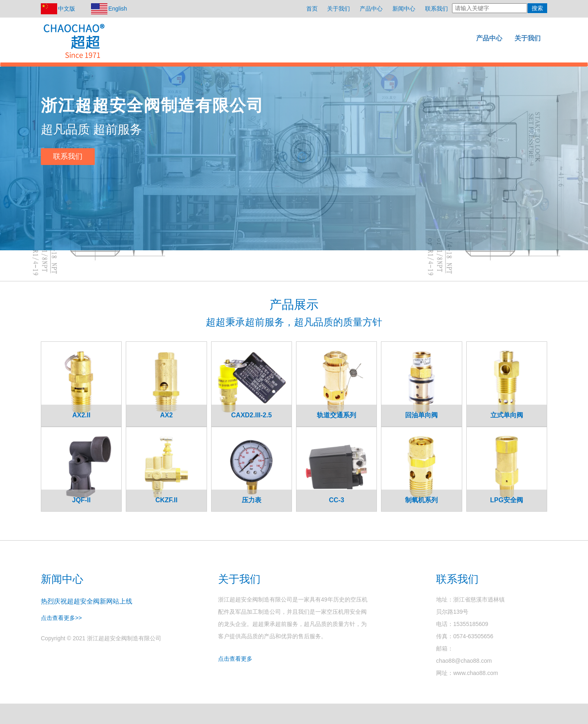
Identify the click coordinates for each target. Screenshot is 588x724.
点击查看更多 (235, 659)
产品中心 (371, 9)
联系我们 (437, 9)
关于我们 (339, 9)
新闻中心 (404, 9)
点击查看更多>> (61, 618)
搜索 (537, 8)
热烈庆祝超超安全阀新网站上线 (87, 601)
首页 (312, 9)
